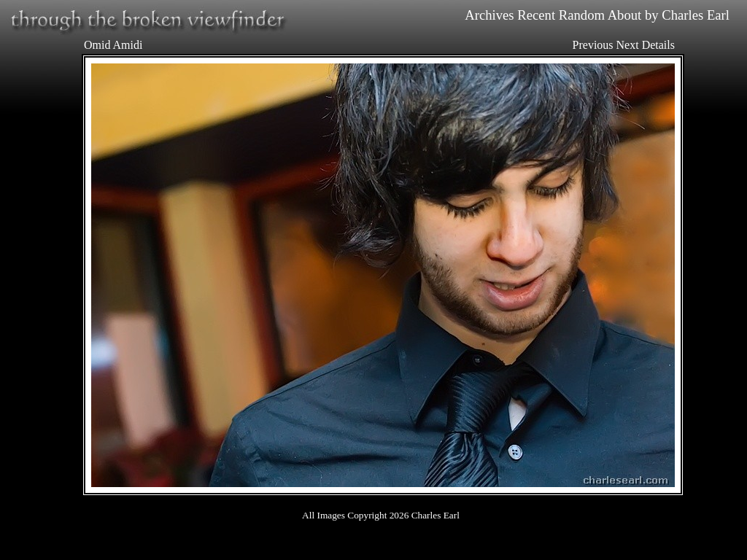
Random (582, 15)
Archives (489, 15)
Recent (536, 15)
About (625, 15)
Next (628, 45)
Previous (593, 45)
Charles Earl (696, 15)
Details (658, 45)
